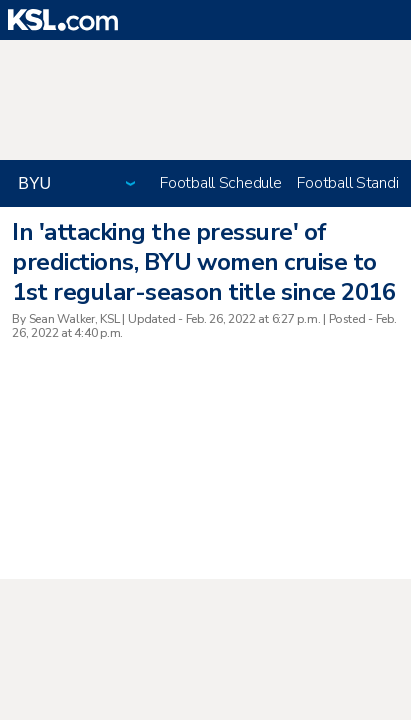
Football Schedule (220, 183)
